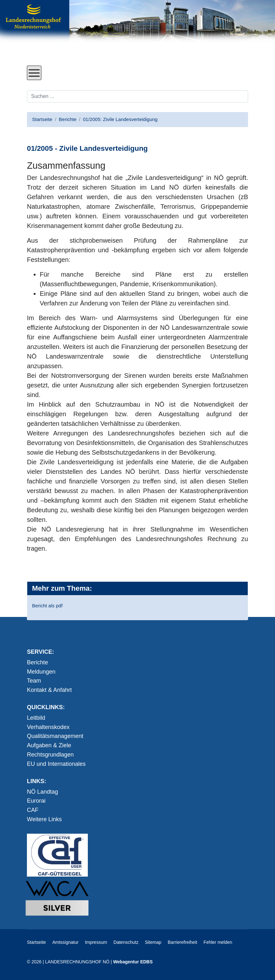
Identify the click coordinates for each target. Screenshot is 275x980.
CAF (33, 810)
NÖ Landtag (42, 792)
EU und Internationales (56, 764)
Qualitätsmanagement (55, 736)
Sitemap (153, 942)
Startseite (36, 942)
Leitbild (36, 718)
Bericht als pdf (47, 606)
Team (34, 681)
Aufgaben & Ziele (49, 745)
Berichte (37, 662)
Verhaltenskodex (48, 727)
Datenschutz (126, 942)
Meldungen (41, 672)
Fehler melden (218, 942)
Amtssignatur (65, 942)
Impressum (96, 942)
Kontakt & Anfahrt (49, 690)
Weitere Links (44, 819)
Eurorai (36, 801)
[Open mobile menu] (34, 73)
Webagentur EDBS (133, 962)
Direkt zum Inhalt (51, 61)
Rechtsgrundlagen (50, 755)
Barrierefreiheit (182, 942)
